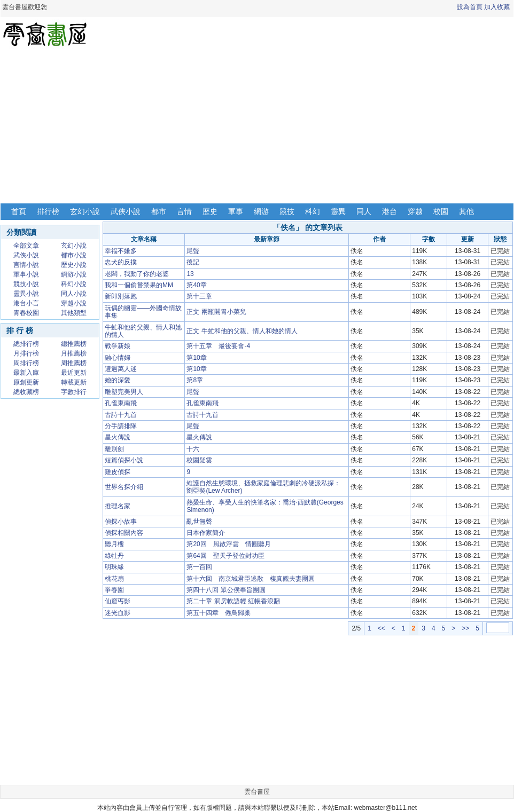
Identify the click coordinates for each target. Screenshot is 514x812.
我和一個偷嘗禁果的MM (139, 285)
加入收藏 (497, 7)
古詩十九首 (121, 415)
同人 (364, 211)
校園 (441, 211)
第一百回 (199, 567)
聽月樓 (114, 544)
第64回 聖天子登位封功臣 (225, 556)
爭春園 (114, 590)
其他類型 (74, 313)
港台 (390, 211)
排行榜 (48, 211)
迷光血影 (118, 613)
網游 (261, 211)
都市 (159, 211)
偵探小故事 (121, 522)
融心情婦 (118, 358)
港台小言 (26, 303)
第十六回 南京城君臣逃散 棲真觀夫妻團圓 (251, 579)
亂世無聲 (199, 522)
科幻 (313, 211)
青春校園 (26, 313)
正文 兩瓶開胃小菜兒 (216, 312)
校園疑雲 (199, 460)
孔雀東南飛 (121, 403)
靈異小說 (26, 294)
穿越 (415, 211)
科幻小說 (74, 284)
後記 (193, 262)
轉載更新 (74, 382)
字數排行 (74, 392)
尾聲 (193, 251)
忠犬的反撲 (121, 262)
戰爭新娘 (118, 346)
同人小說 (74, 294)
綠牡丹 (114, 556)
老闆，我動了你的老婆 (137, 274)
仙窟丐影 (118, 601)
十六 (193, 449)
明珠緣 (114, 567)
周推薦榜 (74, 363)
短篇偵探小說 (124, 460)
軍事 (236, 211)
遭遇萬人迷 (121, 369)
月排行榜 (26, 353)
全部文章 (26, 246)
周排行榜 (26, 363)
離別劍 (114, 449)
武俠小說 (126, 211)
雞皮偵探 (118, 472)
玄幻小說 (85, 211)
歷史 (210, 211)
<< (381, 628)
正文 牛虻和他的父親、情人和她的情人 (242, 331)
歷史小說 (74, 265)
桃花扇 (114, 579)
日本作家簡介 (206, 533)
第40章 (196, 285)
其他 (466, 211)
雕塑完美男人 (124, 392)
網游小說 (74, 274)
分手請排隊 (121, 426)
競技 (287, 211)
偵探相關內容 (124, 533)
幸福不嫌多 (121, 251)
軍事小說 (26, 274)
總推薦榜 (74, 344)
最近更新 (74, 373)
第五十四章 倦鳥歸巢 (219, 613)
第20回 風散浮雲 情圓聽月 (228, 544)
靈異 (338, 211)
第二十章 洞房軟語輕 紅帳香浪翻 (233, 601)
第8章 (195, 380)
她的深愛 (118, 380)
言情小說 (26, 265)
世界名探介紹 (124, 487)
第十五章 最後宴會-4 (218, 346)
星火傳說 (118, 437)
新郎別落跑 (121, 296)
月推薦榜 (74, 353)
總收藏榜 (26, 392)
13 (190, 274)
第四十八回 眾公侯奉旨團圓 (226, 590)
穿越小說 (74, 303)
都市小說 (74, 255)
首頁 (19, 211)
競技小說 (26, 284)
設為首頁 (470, 7)
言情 (184, 211)
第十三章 (199, 296)
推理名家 (118, 506)
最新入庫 (26, 373)
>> (465, 628)
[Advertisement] (257, 127)
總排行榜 (26, 344)
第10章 (196, 358)
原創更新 (26, 382)
